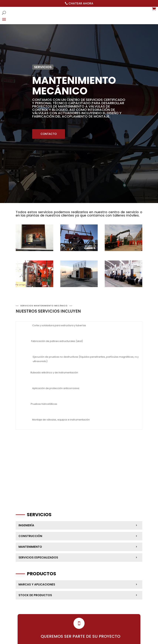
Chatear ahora (81, 3)
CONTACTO (49, 134)
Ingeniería (26, 525)
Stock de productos (35, 595)
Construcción (30, 536)
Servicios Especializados (38, 557)
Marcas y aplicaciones (37, 584)
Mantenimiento (30, 547)
